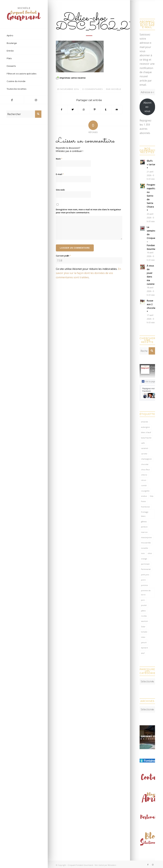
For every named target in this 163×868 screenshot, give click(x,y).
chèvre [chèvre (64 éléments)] (144, 475)
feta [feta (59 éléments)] (152, 496)
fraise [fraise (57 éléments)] (143, 501)
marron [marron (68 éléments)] (144, 532)
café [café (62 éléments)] (143, 443)
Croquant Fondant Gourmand (80, 863)
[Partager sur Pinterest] (95, 109)
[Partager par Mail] (117, 109)
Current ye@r (63, 256)
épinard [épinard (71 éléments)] (144, 648)
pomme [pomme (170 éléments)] (144, 585)
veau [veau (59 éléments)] (143, 637)
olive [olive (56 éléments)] (150, 553)
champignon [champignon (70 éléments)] (146, 459)
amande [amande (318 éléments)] (145, 422)
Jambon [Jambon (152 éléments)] (144, 527)
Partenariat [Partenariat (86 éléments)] (146, 569)
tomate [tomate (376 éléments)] (144, 632)
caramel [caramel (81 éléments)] (145, 448)
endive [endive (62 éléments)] (144, 496)
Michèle (116, 89)
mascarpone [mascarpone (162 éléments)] (146, 537)
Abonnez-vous (147, 107)
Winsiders (112, 863)
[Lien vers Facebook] (12, 100)
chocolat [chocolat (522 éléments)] (145, 464)
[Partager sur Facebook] (62, 109)
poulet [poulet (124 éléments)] (144, 605)
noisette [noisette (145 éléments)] (145, 548)
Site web (60, 190)
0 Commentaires (92, 89)
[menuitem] (24, 36)
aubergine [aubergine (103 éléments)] (145, 427)
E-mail (60, 174)
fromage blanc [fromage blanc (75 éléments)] (145, 514)
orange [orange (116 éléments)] (144, 559)
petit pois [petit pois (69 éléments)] (145, 575)
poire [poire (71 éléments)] (143, 580)
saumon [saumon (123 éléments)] (144, 621)
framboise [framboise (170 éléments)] (145, 507)
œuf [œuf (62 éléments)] (143, 653)
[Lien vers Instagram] (36, 100)
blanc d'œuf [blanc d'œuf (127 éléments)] (146, 432)
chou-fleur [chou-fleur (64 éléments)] (145, 470)
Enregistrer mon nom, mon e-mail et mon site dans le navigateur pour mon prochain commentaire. (89, 211)
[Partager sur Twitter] (73, 109)
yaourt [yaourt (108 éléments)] (144, 642)
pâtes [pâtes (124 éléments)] (143, 611)
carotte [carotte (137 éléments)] (144, 454)
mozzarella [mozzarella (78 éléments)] (146, 543)
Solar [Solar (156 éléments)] (143, 627)
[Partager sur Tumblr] (106, 109)
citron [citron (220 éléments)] (144, 480)
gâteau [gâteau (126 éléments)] (144, 521)
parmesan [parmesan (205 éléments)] (145, 564)
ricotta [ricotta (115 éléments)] (144, 616)
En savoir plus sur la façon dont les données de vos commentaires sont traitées (88, 273)
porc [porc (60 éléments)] (143, 600)
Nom (59, 159)
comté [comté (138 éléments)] (144, 485)
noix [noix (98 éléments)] (143, 553)
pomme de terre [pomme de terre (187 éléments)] (146, 593)
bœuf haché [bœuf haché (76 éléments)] (146, 438)
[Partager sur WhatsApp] (84, 109)
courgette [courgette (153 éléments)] (145, 491)
